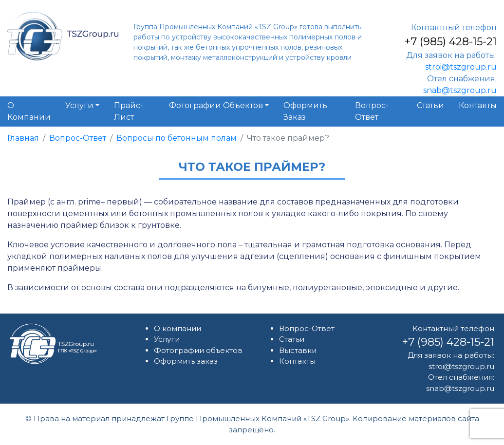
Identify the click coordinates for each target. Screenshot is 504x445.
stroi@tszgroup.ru (461, 67)
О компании (177, 328)
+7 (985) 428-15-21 (450, 42)
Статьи (292, 339)
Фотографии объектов (198, 350)
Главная (23, 138)
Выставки (298, 350)
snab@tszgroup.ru (460, 90)
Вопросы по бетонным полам (177, 138)
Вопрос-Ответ (78, 138)
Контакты (297, 361)
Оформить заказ (186, 361)
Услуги (167, 339)
